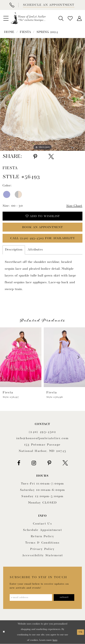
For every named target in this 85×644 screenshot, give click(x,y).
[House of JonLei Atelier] (28, 18)
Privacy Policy (42, 549)
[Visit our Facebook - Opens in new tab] (19, 463)
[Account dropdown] (79, 18)
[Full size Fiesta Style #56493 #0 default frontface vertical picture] (42, 94)
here (55, 640)
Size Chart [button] (74, 206)
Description (14, 250)
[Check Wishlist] (70, 18)
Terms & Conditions (42, 543)
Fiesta (25, 32)
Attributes (35, 250)
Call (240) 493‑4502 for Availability (43, 239)
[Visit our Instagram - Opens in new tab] (34, 463)
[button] (6, 18)
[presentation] (21, 357)
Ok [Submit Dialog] (81, 632)
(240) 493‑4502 (42, 432)
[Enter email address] (31, 598)
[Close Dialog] (4, 632)
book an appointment (43, 228)
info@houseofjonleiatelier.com (42, 439)
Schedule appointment (42, 530)
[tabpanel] (42, 94)
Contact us (42, 524)
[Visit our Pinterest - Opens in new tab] (49, 463)
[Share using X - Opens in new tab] (51, 157)
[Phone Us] (12, 5)
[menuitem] (6, 18)
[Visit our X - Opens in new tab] (65, 463)
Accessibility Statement (43, 556)
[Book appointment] (48, 5)
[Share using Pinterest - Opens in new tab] (35, 157)
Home (9, 32)
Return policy (42, 537)
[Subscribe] (64, 598)
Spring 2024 (47, 32)
